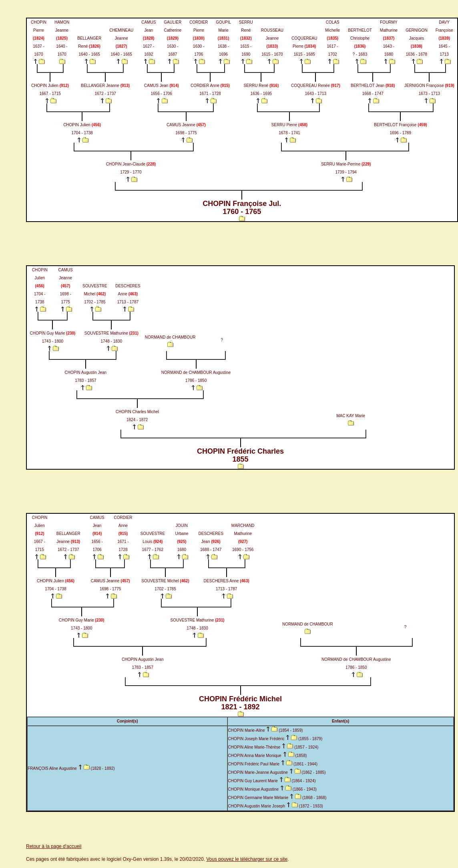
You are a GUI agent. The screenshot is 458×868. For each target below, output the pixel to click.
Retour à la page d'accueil (54, 846)
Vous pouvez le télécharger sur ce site (247, 859)
